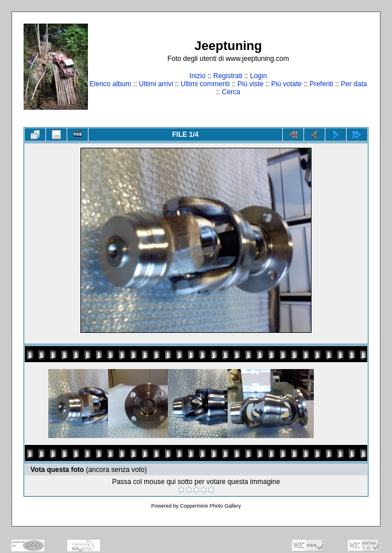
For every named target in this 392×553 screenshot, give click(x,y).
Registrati (228, 76)
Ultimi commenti (205, 84)
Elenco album (111, 84)
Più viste (250, 84)
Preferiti (321, 84)
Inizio (198, 76)
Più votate (287, 84)
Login (258, 76)
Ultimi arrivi (156, 84)
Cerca (231, 92)
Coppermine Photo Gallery (210, 506)
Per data (354, 84)
